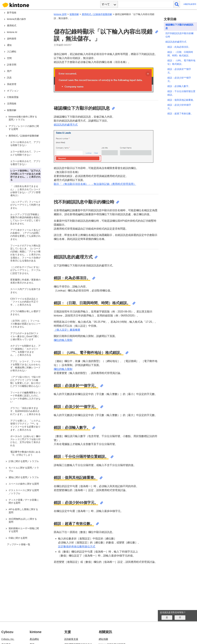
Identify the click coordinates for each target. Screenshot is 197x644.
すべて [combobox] (106, 4)
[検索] (177, 4)
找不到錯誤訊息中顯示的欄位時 (179, 35)
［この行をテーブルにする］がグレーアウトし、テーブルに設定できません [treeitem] (25, 270)
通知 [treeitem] (9, 45)
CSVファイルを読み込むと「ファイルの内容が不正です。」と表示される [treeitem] (24, 302)
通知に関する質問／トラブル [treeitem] (24, 477)
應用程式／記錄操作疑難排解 (97, 14)
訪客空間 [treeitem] (12, 65)
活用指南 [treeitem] (12, 104)
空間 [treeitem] (9, 58)
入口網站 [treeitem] (12, 52)
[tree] (25, 298)
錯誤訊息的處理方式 (66, 125)
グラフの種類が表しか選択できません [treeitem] (25, 313)
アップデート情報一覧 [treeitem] (19, 544)
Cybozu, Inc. (8, 628)
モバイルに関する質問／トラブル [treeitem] (24, 469)
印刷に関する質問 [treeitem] (18, 538)
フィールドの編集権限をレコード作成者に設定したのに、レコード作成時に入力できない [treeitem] (25, 397)
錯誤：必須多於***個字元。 (179, 71)
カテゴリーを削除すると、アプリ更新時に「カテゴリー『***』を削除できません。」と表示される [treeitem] (25, 350)
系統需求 (6, 633)
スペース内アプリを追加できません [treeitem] (25, 291)
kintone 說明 (60, 14)
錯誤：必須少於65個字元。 (179, 107)
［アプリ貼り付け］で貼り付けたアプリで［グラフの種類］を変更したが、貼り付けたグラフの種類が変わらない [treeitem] (25, 381)
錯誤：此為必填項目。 (179, 47)
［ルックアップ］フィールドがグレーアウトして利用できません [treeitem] (25, 205)
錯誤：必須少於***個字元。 (179, 79)
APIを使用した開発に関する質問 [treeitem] (23, 511)
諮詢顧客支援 (71, 628)
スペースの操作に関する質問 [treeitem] (24, 484)
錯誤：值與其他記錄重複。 (181, 100)
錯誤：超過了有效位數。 (180, 113)
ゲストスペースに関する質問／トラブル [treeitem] (24, 492)
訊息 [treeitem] (9, 78)
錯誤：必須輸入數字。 (179, 86)
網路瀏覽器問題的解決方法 (78, 633)
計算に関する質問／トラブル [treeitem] (24, 461)
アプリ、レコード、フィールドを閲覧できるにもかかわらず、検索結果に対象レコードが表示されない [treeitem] (25, 366)
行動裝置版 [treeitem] (13, 97)
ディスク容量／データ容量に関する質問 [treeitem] (24, 501)
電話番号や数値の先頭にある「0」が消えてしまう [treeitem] (25, 453)
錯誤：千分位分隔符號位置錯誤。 (181, 93)
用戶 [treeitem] (9, 71)
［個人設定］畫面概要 (67, 330)
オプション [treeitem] (13, 91)
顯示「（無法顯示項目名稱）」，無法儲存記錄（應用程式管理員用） (95, 184)
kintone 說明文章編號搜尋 (112, 633)
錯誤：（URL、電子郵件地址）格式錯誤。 (181, 62)
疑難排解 (74, 14)
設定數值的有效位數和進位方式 (77, 546)
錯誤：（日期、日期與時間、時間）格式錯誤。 (180, 54)
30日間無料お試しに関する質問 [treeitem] (23, 520)
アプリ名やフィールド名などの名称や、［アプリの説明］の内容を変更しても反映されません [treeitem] (25, 235)
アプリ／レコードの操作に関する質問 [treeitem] (24, 128)
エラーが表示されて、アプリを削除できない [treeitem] (25, 144)
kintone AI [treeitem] (12, 32)
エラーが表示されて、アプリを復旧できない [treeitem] (25, 163)
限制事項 (6, 638)
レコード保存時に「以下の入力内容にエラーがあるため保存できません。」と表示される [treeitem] (25, 175)
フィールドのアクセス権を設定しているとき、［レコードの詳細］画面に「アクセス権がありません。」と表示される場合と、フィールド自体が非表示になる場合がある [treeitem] (25, 253)
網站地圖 (103, 628)
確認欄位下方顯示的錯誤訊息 (179, 26)
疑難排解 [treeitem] (12, 110)
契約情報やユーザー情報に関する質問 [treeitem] (24, 530)
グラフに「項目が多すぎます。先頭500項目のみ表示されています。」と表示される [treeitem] (25, 411)
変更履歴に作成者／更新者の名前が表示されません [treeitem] (25, 281)
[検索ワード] (146, 4)
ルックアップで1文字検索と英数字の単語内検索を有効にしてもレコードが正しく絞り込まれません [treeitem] (25, 219)
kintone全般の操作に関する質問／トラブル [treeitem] (23, 118)
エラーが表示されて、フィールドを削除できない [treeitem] (25, 153)
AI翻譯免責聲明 (190, 4)
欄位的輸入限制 (63, 340)
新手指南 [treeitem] (12, 13)
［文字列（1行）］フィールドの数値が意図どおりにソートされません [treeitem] (25, 324)
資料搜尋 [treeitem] (12, 39)
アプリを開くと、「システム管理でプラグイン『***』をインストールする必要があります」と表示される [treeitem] (25, 425)
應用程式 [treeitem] (12, 26)
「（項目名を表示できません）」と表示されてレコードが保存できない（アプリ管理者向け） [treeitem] (25, 191)
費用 (32, 633)
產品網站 (34, 628)
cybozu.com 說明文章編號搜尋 (115, 638)
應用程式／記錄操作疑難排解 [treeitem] (24, 136)
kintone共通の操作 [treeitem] (17, 19)
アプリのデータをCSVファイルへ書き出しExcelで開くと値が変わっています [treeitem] (25, 336)
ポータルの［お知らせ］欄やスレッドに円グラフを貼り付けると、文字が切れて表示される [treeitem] (25, 441)
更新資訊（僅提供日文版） (44, 638)
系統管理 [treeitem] (12, 84)
